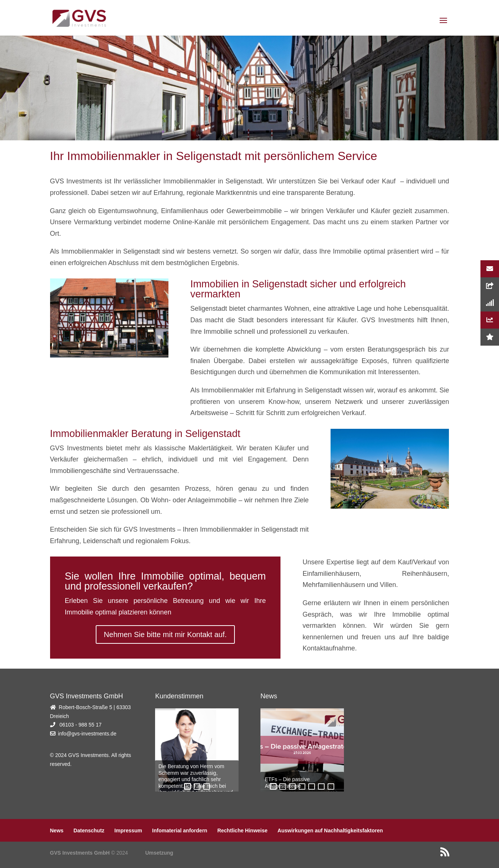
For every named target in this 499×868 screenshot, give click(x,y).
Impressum (128, 831)
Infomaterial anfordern (180, 831)
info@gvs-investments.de (87, 734)
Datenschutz (89, 831)
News (57, 831)
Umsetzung (159, 853)
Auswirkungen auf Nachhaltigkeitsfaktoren (330, 831)
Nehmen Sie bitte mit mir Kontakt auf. (165, 634)
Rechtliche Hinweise (242, 831)
